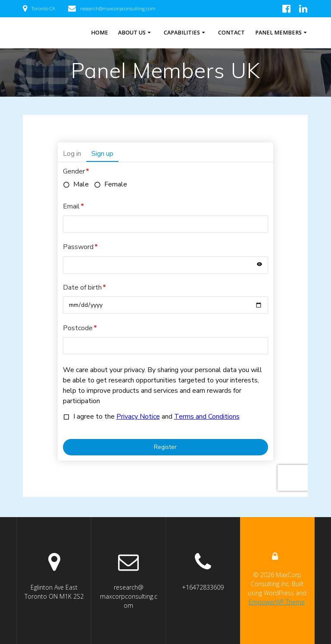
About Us (132, 33)
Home (100, 33)
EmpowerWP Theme (277, 602)
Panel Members (278, 33)
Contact (231, 33)
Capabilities (182, 33)
